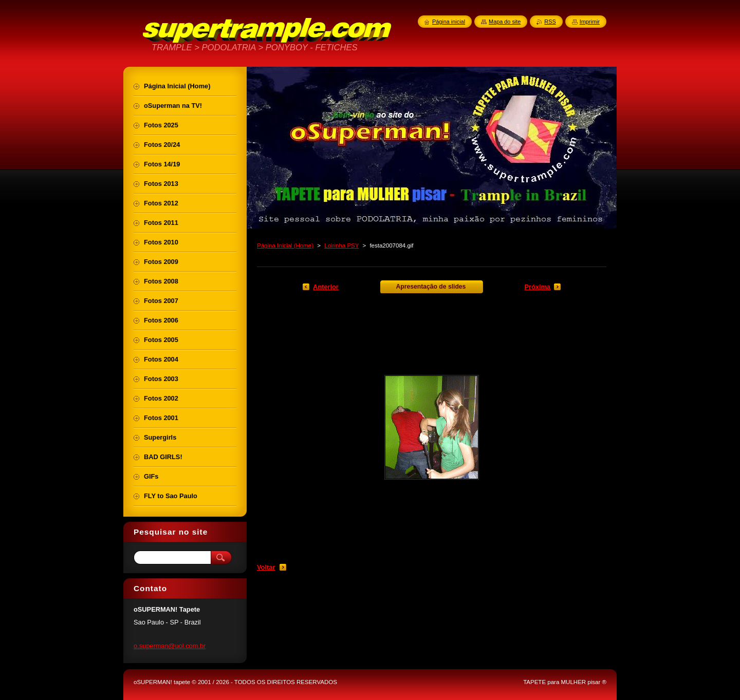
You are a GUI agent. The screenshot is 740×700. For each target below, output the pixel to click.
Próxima (537, 287)
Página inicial (449, 22)
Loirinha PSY (341, 245)
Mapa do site (505, 22)
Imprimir (590, 22)
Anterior (326, 287)
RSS (550, 22)
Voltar (266, 567)
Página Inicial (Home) (285, 245)
